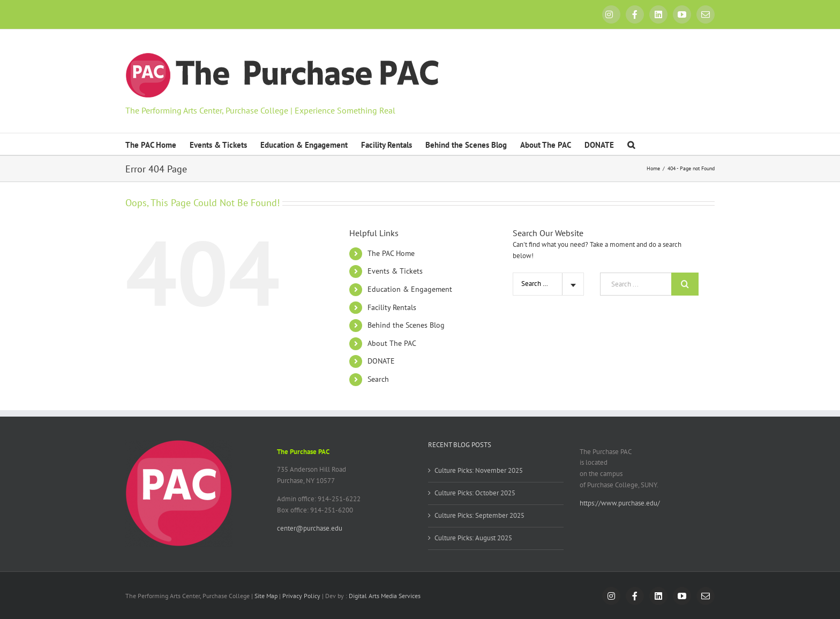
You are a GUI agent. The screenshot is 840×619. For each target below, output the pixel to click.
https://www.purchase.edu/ (620, 503)
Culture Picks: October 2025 (475, 493)
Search (378, 379)
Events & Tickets (395, 271)
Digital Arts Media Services (385, 596)
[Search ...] (636, 284)
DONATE (381, 361)
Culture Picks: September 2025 (479, 515)
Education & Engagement (410, 289)
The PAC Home (391, 253)
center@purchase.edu (310, 528)
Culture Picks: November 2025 (479, 470)
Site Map (266, 596)
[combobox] (548, 284)
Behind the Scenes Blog (406, 325)
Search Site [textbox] (538, 284)
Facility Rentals (392, 307)
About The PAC (392, 343)
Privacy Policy (301, 596)
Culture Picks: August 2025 (473, 538)
